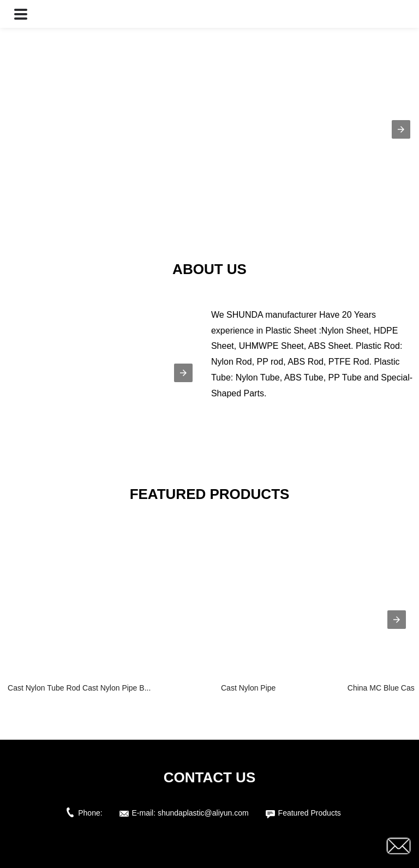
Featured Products (310, 813)
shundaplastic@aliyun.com (203, 813)
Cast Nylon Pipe (248, 688)
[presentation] (397, 620)
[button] (21, 14)
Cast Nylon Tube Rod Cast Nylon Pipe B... (79, 688)
